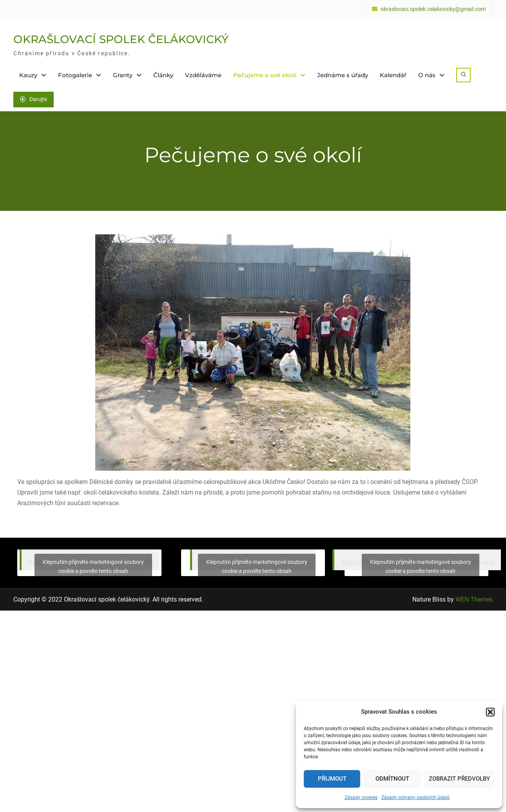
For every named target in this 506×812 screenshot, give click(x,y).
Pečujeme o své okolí (265, 75)
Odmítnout (392, 779)
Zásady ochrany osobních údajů (415, 797)
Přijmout (332, 779)
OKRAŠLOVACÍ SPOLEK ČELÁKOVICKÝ (121, 39)
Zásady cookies (361, 797)
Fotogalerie (75, 75)
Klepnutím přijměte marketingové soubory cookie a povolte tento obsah (93, 566)
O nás (427, 75)
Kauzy (28, 75)
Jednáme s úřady (343, 75)
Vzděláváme (203, 75)
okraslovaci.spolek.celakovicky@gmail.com (433, 9)
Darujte (34, 99)
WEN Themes (474, 599)
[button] (490, 712)
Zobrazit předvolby (459, 779)
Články (163, 75)
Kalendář (393, 75)
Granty (123, 75)
